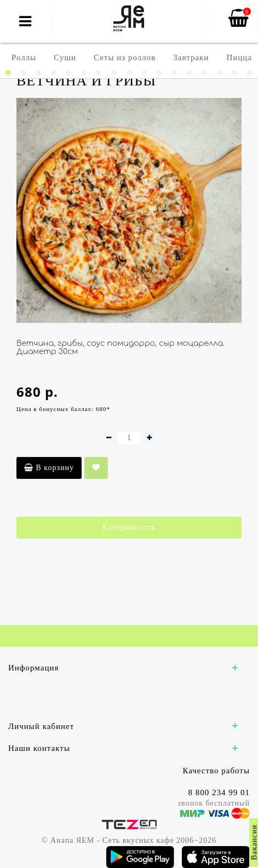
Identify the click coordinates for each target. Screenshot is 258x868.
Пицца (239, 57)
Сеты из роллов (125, 57)
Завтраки (191, 57)
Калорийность (129, 527)
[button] (8, 73)
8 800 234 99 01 (219, 792)
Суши (65, 57)
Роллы (24, 57)
